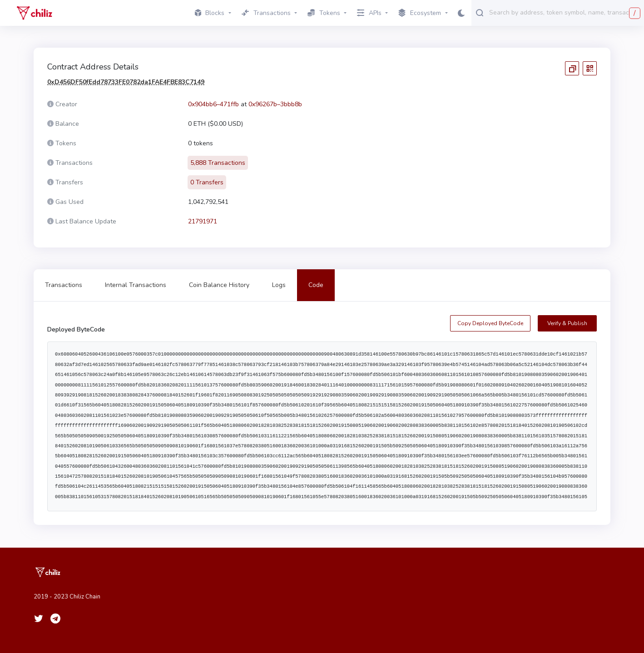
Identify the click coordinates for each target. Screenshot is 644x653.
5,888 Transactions (218, 163)
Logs (279, 285)
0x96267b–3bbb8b (275, 104)
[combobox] (565, 12)
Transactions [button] (266, 13)
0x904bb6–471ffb (213, 104)
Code (316, 285)
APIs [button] (369, 13)
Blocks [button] (210, 13)
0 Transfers (207, 182)
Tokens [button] (324, 13)
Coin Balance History (219, 285)
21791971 (203, 221)
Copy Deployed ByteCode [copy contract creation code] (490, 323)
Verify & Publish (567, 323)
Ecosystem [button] (420, 13)
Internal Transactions (136, 285)
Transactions (64, 285)
